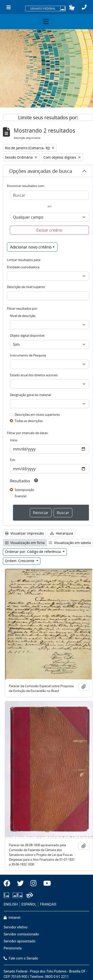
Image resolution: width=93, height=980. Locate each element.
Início (14, 440)
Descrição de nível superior (26, 287)
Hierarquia (62, 533)
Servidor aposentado (19, 941)
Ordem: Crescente (20, 561)
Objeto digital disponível (27, 336)
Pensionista (13, 948)
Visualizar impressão (24, 533)
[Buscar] (49, 195)
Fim (12, 460)
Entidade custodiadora (23, 267)
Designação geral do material (30, 395)
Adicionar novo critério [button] (31, 247)
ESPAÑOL (29, 904)
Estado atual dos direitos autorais (34, 375)
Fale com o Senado (21, 958)
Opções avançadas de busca (41, 171)
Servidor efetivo (16, 927)
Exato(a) (21, 496)
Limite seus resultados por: (48, 117)
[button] (72, 7)
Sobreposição (24, 490)
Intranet (12, 918)
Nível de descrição (23, 316)
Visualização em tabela (70, 543)
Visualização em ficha (25, 543)
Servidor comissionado (21, 934)
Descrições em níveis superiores (37, 415)
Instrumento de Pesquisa (28, 355)
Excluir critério (49, 230)
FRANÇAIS (48, 904)
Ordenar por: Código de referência (33, 552)
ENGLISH (11, 904)
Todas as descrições (29, 421)
